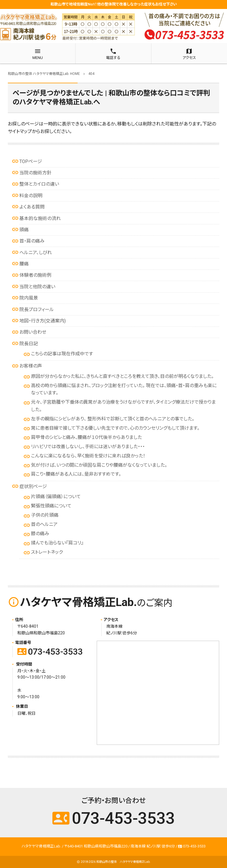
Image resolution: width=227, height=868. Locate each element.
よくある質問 (32, 207)
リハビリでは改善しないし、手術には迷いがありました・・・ (88, 447)
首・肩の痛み (32, 241)
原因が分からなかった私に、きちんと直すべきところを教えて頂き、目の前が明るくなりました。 (122, 376)
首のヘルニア (44, 524)
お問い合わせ (33, 332)
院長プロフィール (37, 310)
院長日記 (29, 344)
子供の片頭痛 (45, 515)
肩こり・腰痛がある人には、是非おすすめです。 (76, 474)
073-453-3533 (50, 652)
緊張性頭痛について (51, 506)
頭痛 (24, 230)
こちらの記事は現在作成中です (62, 354)
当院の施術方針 (35, 173)
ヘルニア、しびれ (36, 253)
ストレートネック (47, 552)
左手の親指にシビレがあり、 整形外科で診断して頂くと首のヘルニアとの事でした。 (113, 419)
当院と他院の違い (37, 287)
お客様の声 (31, 366)
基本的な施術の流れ (40, 218)
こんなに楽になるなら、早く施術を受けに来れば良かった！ (88, 456)
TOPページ (31, 161)
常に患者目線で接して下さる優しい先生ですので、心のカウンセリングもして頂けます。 (115, 428)
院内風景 (29, 298)
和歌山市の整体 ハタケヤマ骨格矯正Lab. (123, 862)
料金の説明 (31, 196)
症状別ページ (33, 486)
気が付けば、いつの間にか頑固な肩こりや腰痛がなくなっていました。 (99, 465)
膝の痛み (40, 534)
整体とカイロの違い (39, 184)
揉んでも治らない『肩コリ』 (57, 543)
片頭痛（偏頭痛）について (56, 497)
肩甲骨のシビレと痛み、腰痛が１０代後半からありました (86, 437)
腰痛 (24, 264)
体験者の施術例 (35, 275)
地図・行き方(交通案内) (43, 321)
